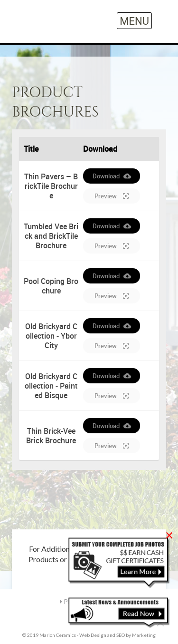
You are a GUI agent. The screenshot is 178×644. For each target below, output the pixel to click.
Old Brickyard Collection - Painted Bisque (51, 386)
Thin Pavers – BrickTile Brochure (51, 186)
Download (112, 176)
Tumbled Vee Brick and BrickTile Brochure (51, 236)
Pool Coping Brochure (51, 286)
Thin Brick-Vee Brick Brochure (51, 436)
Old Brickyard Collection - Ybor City (51, 336)
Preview (112, 196)
